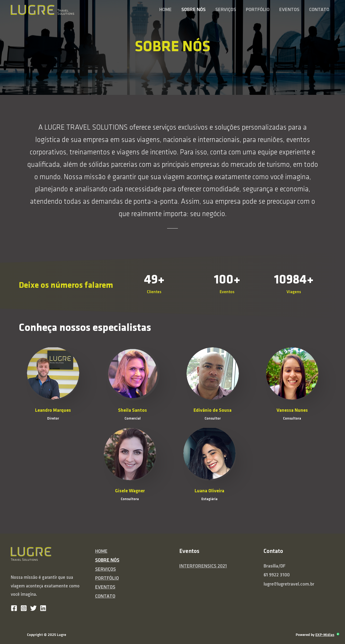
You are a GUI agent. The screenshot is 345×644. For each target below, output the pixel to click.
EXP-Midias (325, 635)
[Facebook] (14, 608)
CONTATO (319, 10)
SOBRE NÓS (194, 10)
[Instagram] (24, 608)
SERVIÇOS (226, 10)
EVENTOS (289, 10)
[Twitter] (33, 608)
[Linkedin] (43, 608)
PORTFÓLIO (258, 10)
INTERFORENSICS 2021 (203, 566)
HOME (165, 10)
